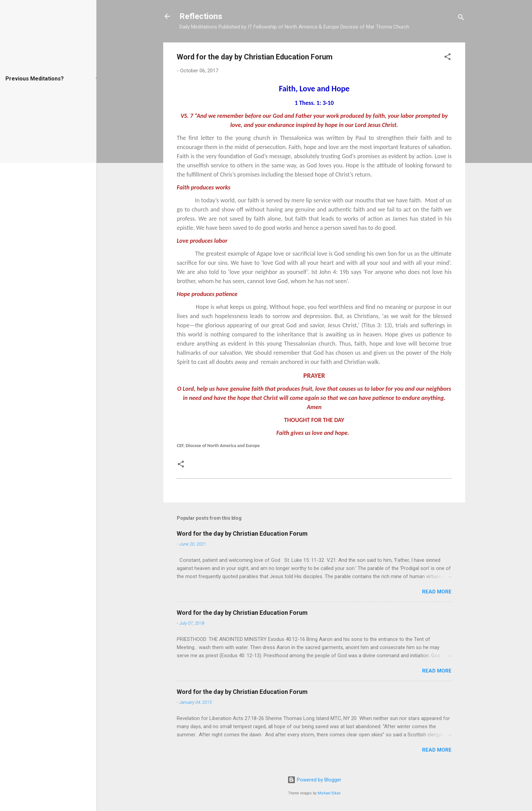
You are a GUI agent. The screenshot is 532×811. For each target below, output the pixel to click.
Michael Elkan (329, 793)
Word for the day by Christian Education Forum (242, 533)
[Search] (461, 19)
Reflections (201, 16)
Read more (437, 592)
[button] (448, 58)
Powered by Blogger (314, 780)
